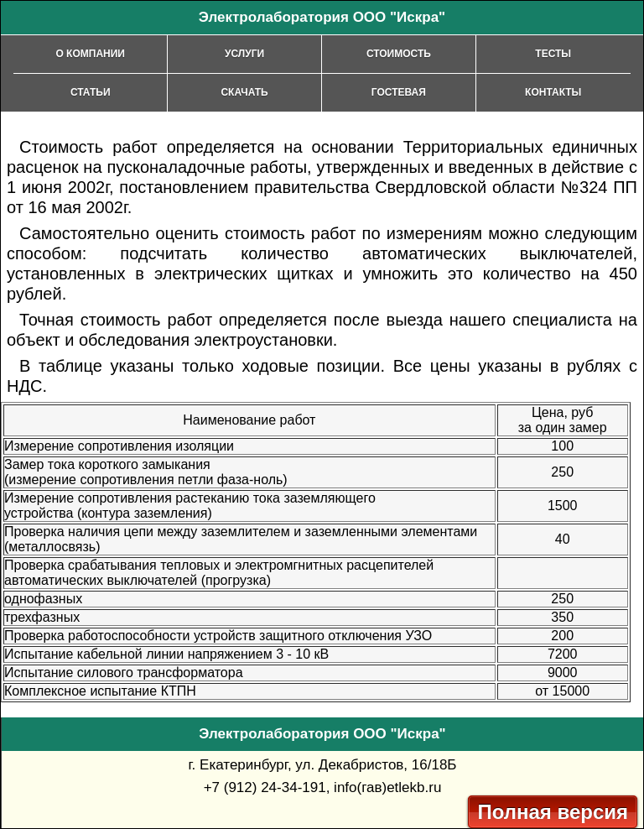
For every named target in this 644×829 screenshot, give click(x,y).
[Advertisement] (503, 125)
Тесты (553, 54)
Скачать (244, 92)
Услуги (244, 54)
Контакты (553, 92)
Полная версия (553, 812)
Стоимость (399, 54)
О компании (90, 54)
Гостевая (399, 92)
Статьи (91, 92)
